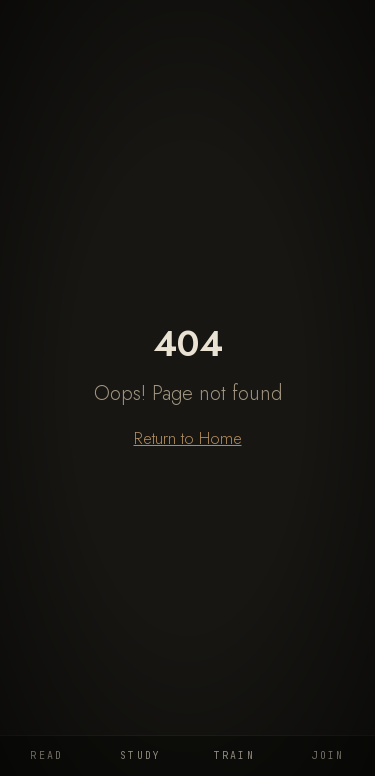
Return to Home (188, 438)
